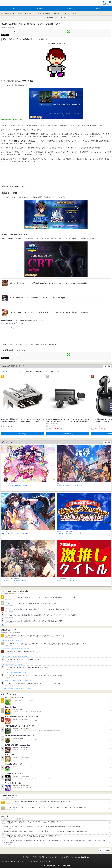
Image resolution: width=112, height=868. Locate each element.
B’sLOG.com (85, 857)
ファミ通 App (8, 3)
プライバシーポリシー (53, 857)
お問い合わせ (26, 857)
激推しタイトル (60, 18)
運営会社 (42, 857)
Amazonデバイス (42, 371)
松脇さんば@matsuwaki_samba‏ (14, 186)
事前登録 (50, 18)
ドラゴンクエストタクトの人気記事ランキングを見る (16, 680)
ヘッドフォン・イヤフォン (11, 371)
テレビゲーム (55, 371)
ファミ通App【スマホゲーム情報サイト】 (14, 13)
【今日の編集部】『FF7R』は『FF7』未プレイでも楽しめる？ (61, 13)
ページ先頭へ (106, 850)
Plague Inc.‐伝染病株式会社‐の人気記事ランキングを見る (17, 688)
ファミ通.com (75, 857)
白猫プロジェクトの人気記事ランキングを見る (15, 657)
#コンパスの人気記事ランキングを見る (12, 641)
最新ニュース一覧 (34, 13)
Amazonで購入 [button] (23, 434)
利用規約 (35, 857)
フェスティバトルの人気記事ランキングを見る (15, 672)
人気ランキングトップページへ (12, 323)
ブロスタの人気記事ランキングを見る (12, 664)
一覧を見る (107, 366)
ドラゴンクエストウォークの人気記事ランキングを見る (17, 649)
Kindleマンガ (28, 371)
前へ (12, 328)
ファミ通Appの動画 (35, 197)
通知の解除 (66, 857)
